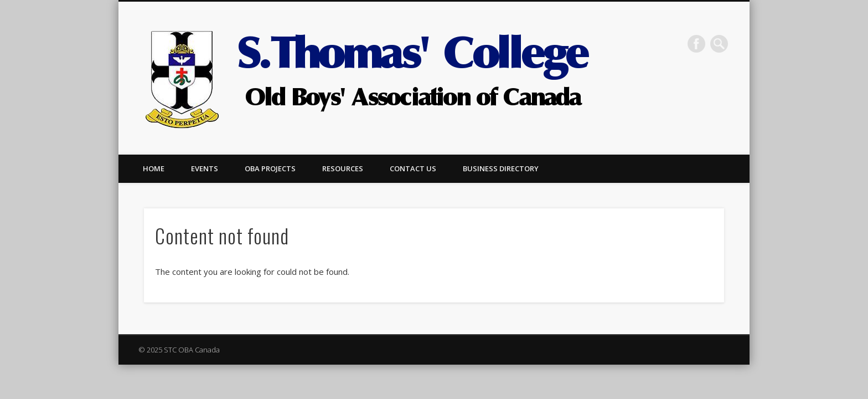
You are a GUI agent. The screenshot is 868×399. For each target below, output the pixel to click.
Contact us (413, 168)
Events (205, 168)
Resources (343, 168)
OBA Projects (270, 168)
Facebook (696, 44)
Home (154, 168)
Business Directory (501, 168)
